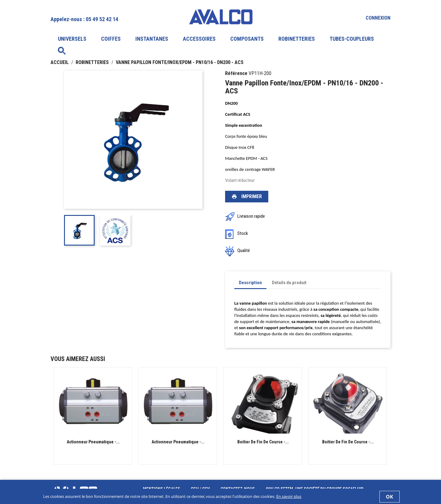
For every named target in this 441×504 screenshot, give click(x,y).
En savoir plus (289, 496)
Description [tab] (250, 283)
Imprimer (247, 197)
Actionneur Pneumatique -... (93, 442)
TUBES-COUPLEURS (352, 39)
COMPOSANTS (247, 39)
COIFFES (111, 39)
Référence (236, 73)
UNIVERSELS (72, 39)
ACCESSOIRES (199, 39)
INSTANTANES (152, 39)
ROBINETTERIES (297, 39)
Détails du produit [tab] (289, 283)
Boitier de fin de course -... (263, 442)
